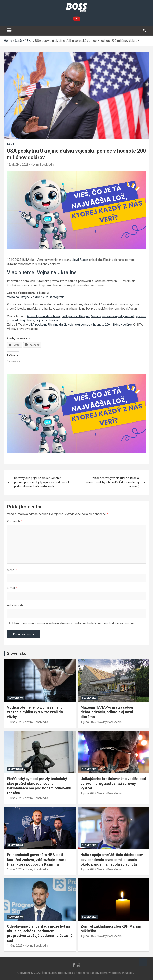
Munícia (96, 316)
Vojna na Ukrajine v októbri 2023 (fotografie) (36, 297)
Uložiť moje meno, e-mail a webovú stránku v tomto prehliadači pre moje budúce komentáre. (73, 623)
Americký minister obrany (44, 316)
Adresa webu (16, 605)
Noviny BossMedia (42, 165)
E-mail (12, 588)
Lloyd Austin (80, 260)
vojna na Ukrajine (47, 320)
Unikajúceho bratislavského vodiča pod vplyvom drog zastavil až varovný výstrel (113, 783)
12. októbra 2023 (18, 165)
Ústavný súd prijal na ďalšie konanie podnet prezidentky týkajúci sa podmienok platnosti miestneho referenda (42, 482)
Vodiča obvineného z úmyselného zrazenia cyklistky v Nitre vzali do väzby (35, 712)
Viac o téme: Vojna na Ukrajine (42, 273)
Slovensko (16, 698)
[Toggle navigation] (9, 30)
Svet (11, 144)
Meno (12, 570)
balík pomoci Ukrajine (76, 316)
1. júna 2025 (15, 722)
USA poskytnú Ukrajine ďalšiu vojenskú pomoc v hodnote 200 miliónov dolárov (81, 325)
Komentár (15, 521)
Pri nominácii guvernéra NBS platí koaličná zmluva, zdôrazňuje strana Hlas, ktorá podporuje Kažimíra (37, 860)
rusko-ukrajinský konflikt (118, 316)
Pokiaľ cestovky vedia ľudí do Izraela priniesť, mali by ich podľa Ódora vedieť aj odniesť (112, 482)
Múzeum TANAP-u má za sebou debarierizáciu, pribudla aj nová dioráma (107, 712)
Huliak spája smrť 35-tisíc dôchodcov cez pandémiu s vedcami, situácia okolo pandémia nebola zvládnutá (112, 860)
